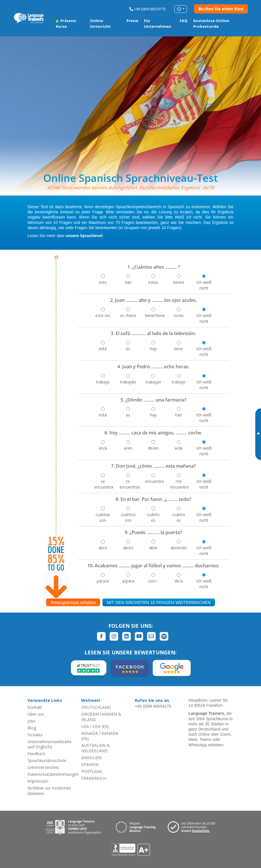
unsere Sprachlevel (84, 236)
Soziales (35, 735)
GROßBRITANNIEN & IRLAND (101, 717)
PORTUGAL (92, 771)
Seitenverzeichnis (43, 767)
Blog (32, 728)
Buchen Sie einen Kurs (221, 9)
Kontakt (35, 707)
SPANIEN (90, 764)
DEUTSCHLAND (96, 707)
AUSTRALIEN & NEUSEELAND (96, 748)
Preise (132, 21)
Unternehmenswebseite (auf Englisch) (50, 744)
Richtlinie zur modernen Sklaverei (49, 791)
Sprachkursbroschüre (47, 760)
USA (85, 726)
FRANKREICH (94, 778)
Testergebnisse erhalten (73, 602)
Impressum (38, 781)
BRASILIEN (91, 758)
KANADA (90, 733)
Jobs (31, 721)
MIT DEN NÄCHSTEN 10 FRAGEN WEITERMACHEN (159, 602)
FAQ (184, 21)
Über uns (36, 714)
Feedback (36, 754)
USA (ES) (101, 726)
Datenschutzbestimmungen (53, 774)
